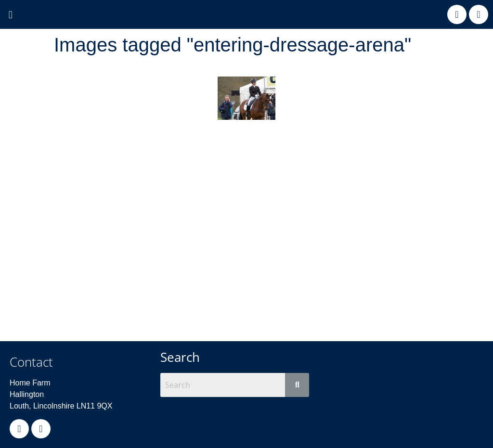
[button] (10, 15)
